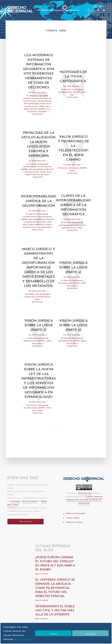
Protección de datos (40, 181)
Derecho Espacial (30, 511)
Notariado (33, 115)
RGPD (49, 234)
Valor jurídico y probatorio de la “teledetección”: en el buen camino (73, 155)
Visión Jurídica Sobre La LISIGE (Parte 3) (39, 334)
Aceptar (53, 632)
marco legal (28, 231)
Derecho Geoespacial (41, 104)
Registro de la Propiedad (34, 234)
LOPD (49, 229)
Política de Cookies (75, 532)
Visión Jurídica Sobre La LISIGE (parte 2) (73, 334)
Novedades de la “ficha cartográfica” (73, 80)
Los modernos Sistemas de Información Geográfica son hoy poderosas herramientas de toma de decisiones (39, 74)
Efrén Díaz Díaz (39, 98)
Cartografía (43, 101)
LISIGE (42, 112)
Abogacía (33, 101)
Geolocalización (45, 107)
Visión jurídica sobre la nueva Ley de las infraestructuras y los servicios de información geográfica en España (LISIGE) (39, 390)
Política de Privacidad (76, 523)
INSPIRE (76, 95)
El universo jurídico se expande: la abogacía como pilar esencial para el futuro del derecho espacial (55, 598)
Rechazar (90, 632)
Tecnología (15, 511)
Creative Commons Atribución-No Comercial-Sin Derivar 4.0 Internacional (85, 509)
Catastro (27, 104)
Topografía (42, 117)
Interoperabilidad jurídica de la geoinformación (39, 208)
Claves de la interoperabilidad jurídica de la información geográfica (73, 212)
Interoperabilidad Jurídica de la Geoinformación (38, 111)
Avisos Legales (73, 527)
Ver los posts (26, 531)
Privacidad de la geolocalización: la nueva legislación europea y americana (39, 151)
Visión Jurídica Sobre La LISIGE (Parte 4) (73, 275)
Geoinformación (30, 107)
